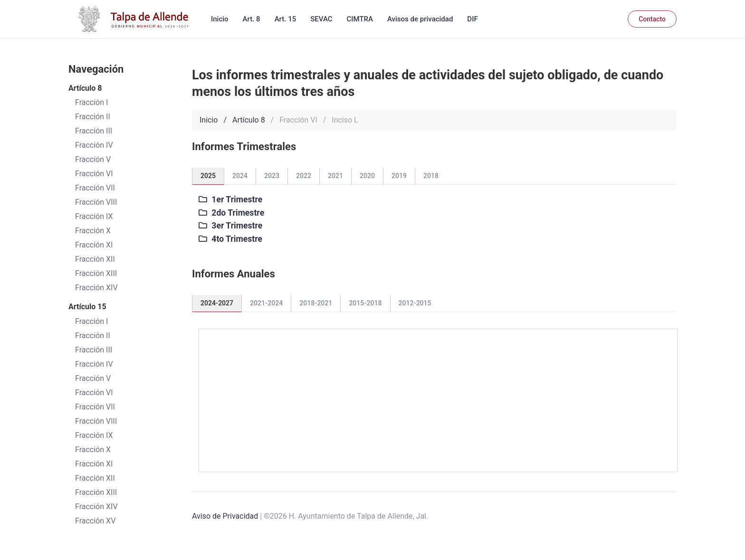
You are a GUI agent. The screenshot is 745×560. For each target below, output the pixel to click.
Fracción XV (95, 521)
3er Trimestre (230, 226)
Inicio (220, 19)
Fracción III (94, 350)
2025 (208, 176)
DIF (472, 19)
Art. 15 (286, 19)
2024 (240, 176)
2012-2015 (415, 303)
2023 (272, 176)
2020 (367, 176)
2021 (335, 176)
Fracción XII (95, 259)
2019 (399, 176)
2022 (304, 176)
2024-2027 (217, 303)
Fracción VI (94, 393)
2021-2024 (266, 303)
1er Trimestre (230, 199)
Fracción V (93, 378)
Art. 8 (252, 19)
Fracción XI (94, 245)
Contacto (652, 19)
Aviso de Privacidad (225, 516)
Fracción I (91, 321)
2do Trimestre (231, 213)
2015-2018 (365, 303)
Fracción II (93, 336)
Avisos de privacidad (420, 19)
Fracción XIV (96, 288)
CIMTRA (360, 19)
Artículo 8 (249, 120)
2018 (431, 176)
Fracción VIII (96, 202)
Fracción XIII (96, 273)
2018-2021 (316, 303)
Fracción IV (94, 364)
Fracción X (93, 231)
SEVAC (321, 19)
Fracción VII (95, 188)
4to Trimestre (230, 239)
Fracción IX (94, 216)
